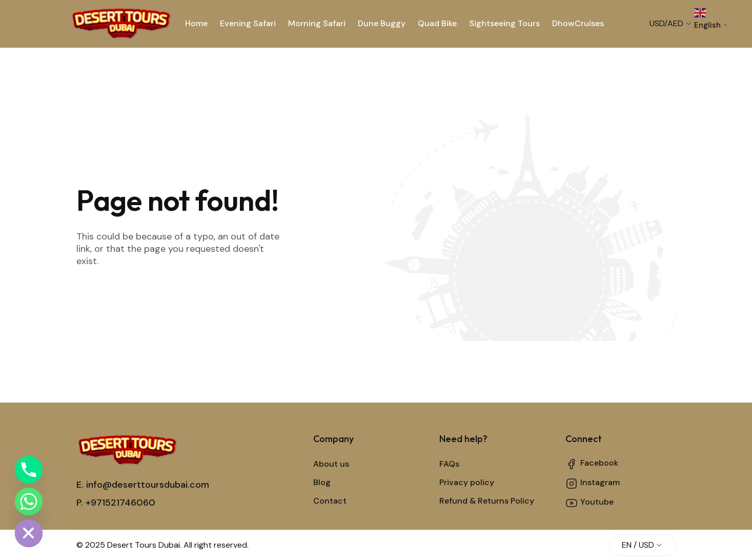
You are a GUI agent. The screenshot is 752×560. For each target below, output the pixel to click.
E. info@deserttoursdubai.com (143, 485)
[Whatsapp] (29, 502)
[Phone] (29, 470)
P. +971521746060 (116, 503)
